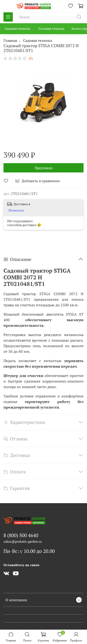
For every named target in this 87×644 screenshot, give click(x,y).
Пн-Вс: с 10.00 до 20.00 (29, 551)
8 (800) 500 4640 (21, 535)
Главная (10, 40)
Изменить (16, 210)
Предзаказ (44, 168)
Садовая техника (17, 28)
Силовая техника (51, 28)
